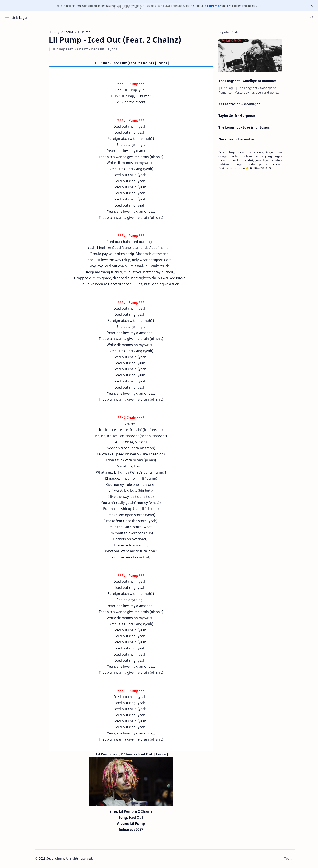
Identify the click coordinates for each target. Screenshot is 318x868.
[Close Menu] (311, 6)
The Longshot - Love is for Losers (246, 128)
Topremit (213, 6)
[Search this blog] (88, 17)
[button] (311, 17)
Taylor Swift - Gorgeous (239, 116)
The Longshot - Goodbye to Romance (249, 81)
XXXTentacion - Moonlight (241, 104)
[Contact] (7, 49)
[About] (7, 41)
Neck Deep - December (238, 140)
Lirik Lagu (19, 17)
